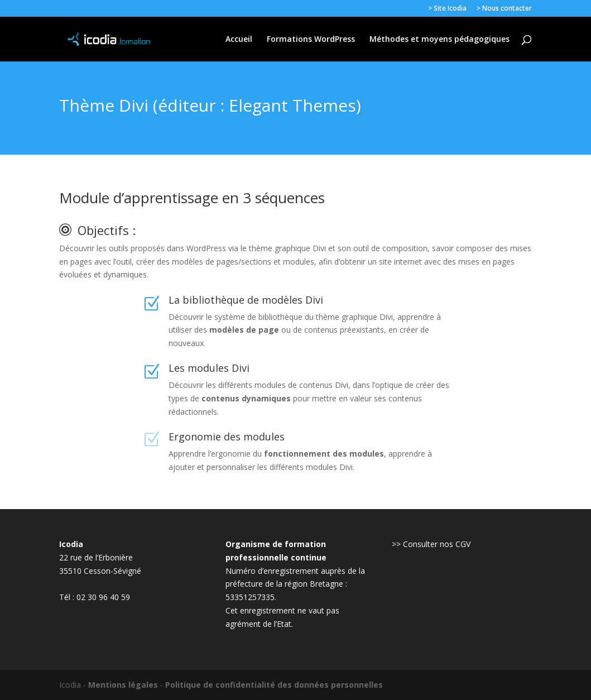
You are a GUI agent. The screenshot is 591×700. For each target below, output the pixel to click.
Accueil (239, 40)
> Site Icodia (447, 9)
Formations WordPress (311, 40)
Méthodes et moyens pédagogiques (439, 40)
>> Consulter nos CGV (431, 544)
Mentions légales (123, 685)
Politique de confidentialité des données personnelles (274, 685)
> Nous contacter (504, 9)
